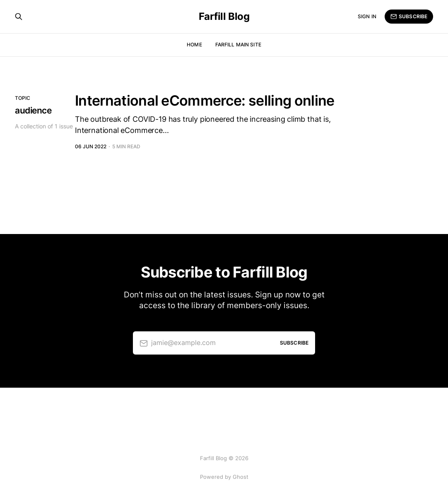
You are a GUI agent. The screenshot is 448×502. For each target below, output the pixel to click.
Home (194, 45)
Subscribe (409, 17)
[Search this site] (19, 17)
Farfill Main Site (238, 45)
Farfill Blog (224, 17)
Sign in (367, 16)
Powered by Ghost (224, 477)
